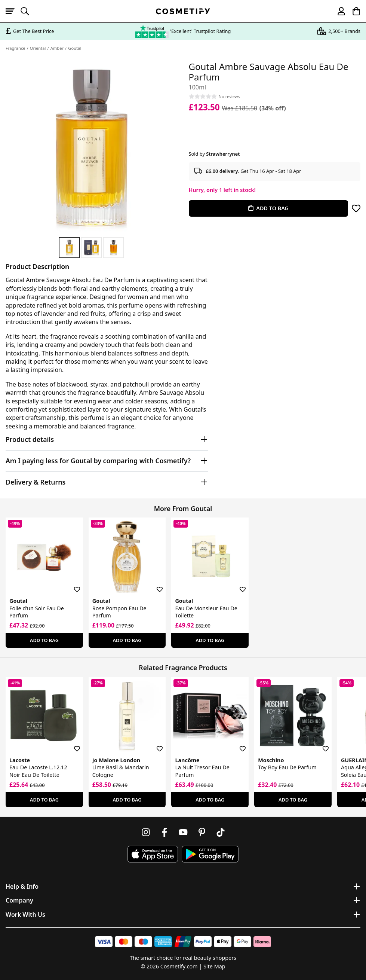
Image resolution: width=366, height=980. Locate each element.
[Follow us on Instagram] (146, 832)
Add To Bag (44, 640)
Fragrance (16, 48)
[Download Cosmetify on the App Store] (153, 854)
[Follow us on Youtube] (183, 832)
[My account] (338, 11)
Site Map (214, 966)
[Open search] (28, 11)
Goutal (75, 48)
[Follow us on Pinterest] (202, 832)
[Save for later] (356, 208)
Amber (57, 48)
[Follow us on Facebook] (164, 832)
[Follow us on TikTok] (221, 832)
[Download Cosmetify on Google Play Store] (210, 854)
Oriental (38, 48)
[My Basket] (353, 11)
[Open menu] (13, 11)
